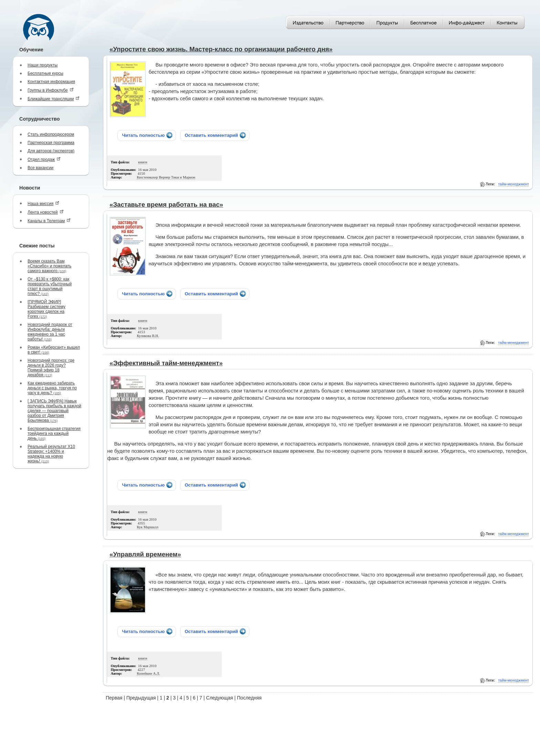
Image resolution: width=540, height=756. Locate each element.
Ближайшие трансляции (54, 99)
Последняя (249, 698)
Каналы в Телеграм (49, 221)
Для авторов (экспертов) (51, 151)
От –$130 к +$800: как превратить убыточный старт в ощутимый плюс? (50, 286)
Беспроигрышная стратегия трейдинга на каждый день (54, 433)
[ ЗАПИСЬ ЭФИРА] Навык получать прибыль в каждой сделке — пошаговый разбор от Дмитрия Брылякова (54, 411)
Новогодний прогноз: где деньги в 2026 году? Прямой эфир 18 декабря (51, 368)
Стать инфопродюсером (51, 134)
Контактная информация (51, 82)
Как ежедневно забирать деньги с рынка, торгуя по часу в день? (52, 388)
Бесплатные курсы (45, 73)
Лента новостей (46, 212)
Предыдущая (141, 698)
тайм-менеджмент (513, 184)
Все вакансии (40, 168)
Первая (114, 698)
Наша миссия (43, 203)
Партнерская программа (51, 143)
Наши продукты (43, 65)
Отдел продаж (44, 159)
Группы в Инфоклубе (51, 90)
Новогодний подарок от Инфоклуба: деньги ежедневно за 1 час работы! (50, 332)
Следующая (219, 698)
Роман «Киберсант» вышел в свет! (54, 350)
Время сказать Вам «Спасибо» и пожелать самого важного (49, 266)
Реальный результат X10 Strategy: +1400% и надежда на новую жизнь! (51, 454)
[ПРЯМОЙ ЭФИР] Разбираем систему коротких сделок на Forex (46, 309)
